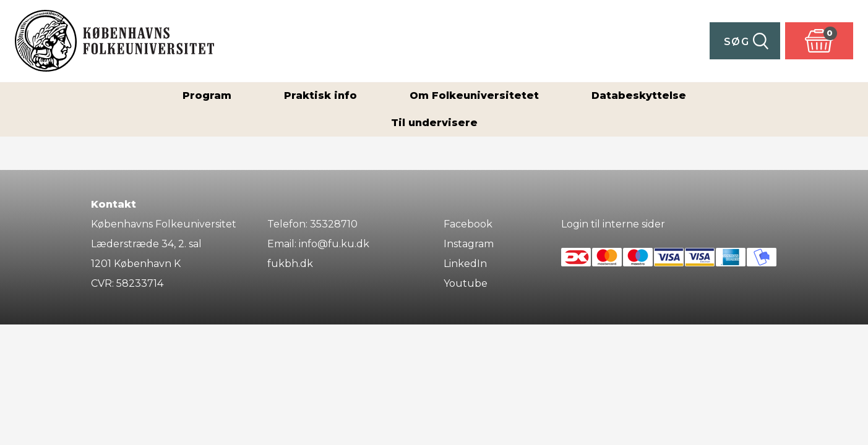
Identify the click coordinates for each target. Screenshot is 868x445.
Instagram (469, 244)
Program (207, 95)
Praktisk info (320, 95)
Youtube (466, 283)
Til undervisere (434, 123)
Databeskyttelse (639, 95)
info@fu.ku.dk (334, 244)
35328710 (334, 224)
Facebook (468, 224)
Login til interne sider (613, 224)
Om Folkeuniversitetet (474, 95)
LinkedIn (465, 264)
